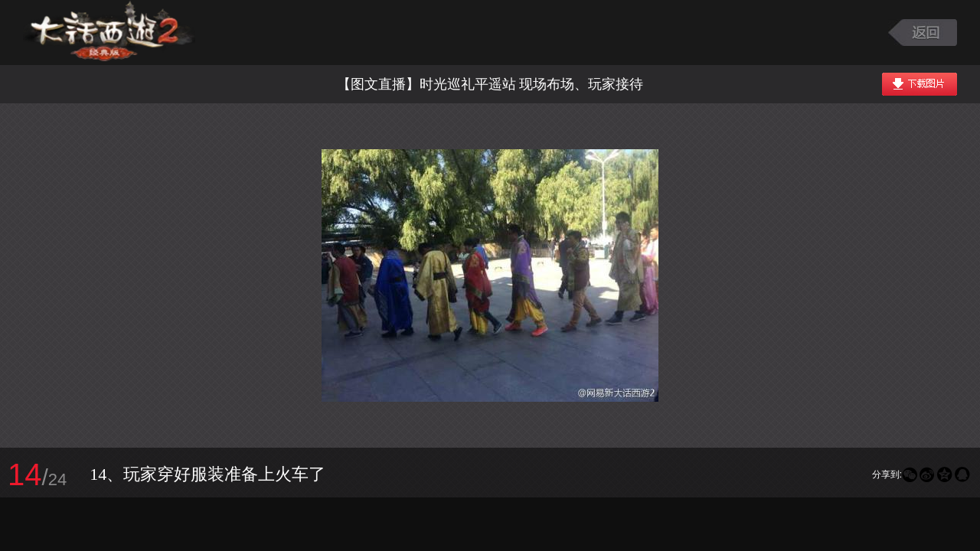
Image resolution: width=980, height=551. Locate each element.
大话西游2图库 (109, 33)
